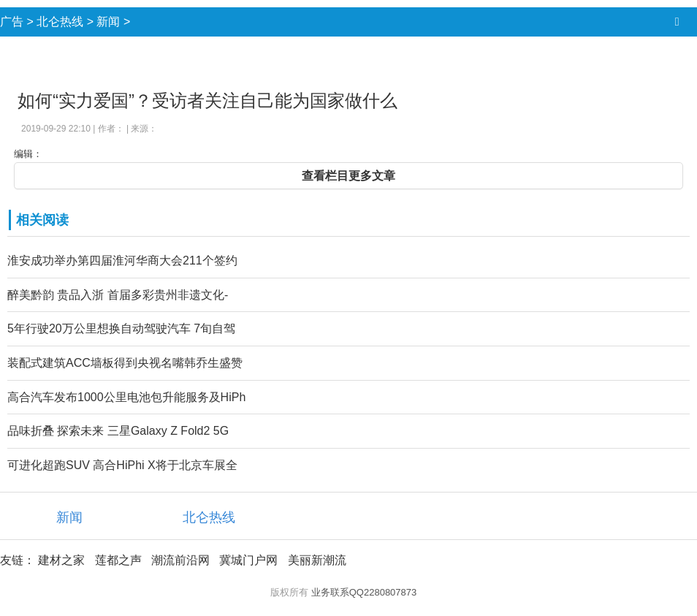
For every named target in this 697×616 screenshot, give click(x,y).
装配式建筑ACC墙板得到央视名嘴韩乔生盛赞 (125, 363)
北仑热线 (60, 22)
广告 (12, 22)
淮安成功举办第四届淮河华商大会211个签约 (122, 261)
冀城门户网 (248, 560)
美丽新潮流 (317, 560)
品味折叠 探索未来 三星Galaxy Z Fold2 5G (118, 431)
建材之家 (61, 560)
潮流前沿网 (180, 560)
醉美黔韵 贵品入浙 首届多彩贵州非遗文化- (118, 295)
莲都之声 (118, 560)
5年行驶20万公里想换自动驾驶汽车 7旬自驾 (121, 328)
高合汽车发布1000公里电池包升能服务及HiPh (126, 397)
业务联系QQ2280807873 (364, 592)
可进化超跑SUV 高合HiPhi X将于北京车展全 (122, 465)
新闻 (108, 22)
